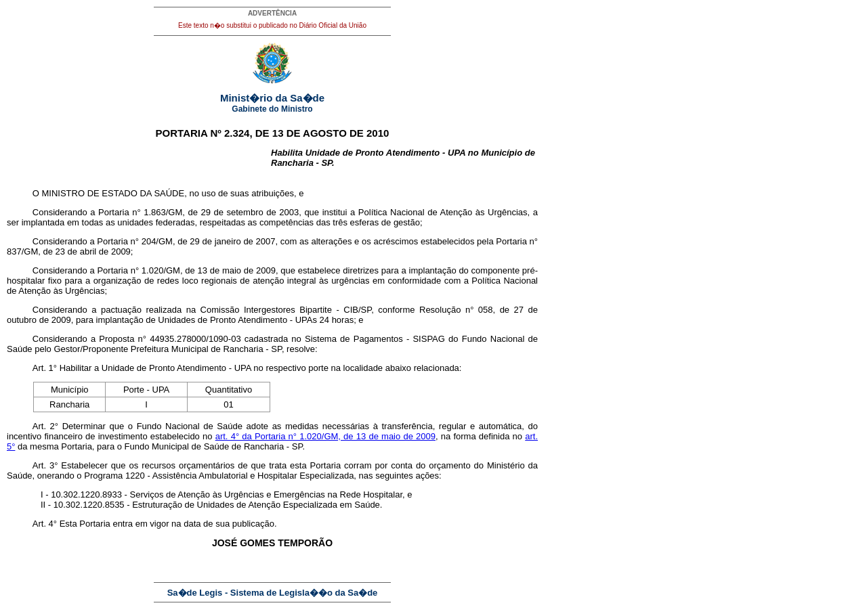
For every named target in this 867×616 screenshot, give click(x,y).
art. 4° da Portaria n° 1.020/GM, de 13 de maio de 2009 (325, 436)
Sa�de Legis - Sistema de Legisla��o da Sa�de (273, 593)
